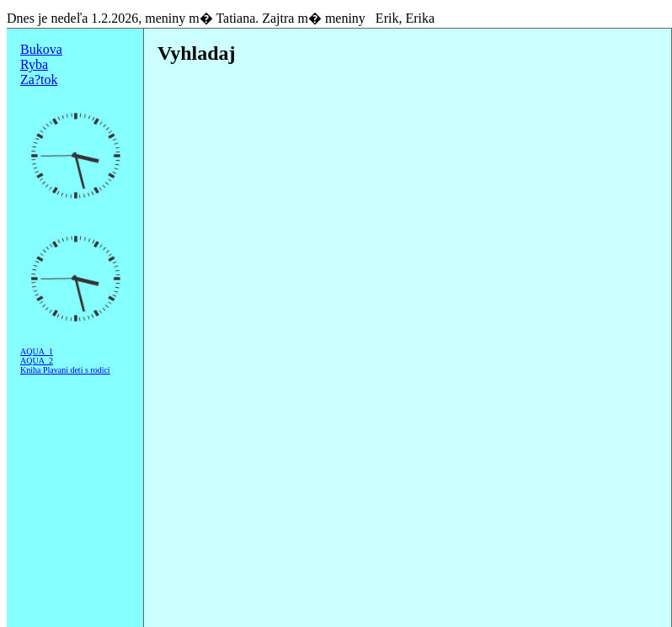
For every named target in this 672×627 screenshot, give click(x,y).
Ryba (34, 64)
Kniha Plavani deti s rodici (65, 370)
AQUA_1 (37, 351)
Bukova (41, 49)
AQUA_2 (37, 361)
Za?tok (39, 80)
